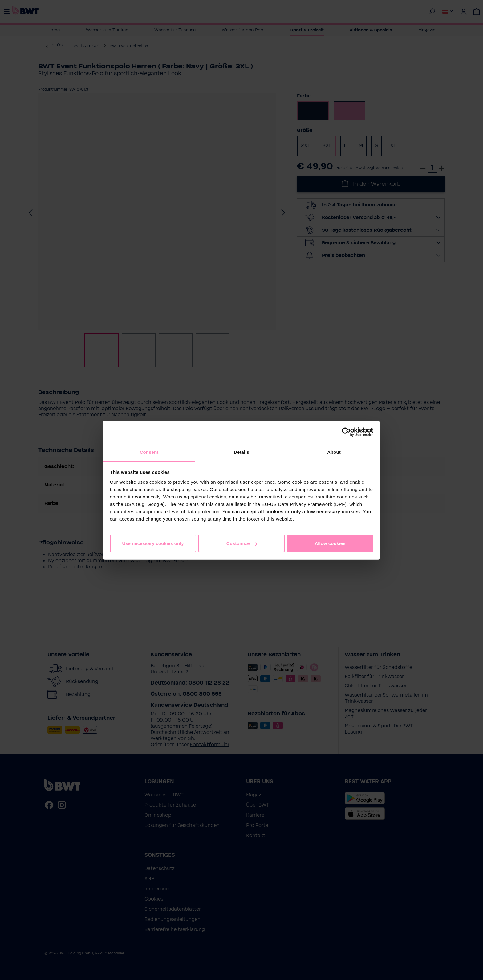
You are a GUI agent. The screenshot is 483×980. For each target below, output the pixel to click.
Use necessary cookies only (153, 543)
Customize (242, 543)
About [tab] (334, 452)
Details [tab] (241, 452)
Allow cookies (330, 543)
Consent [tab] (149, 452)
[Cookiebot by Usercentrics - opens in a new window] (346, 432)
